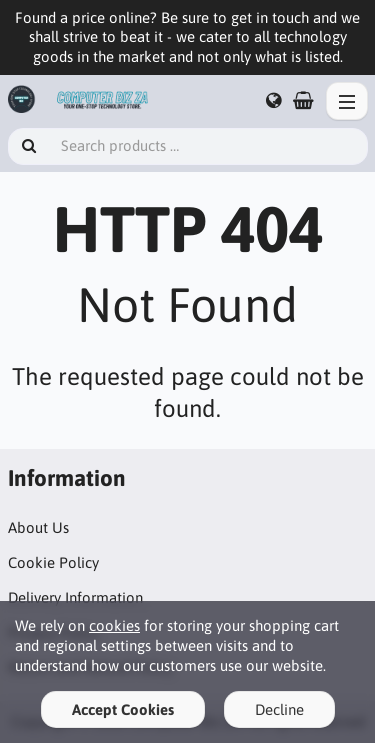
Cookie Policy (53, 562)
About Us (38, 527)
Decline (279, 709)
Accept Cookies (123, 709)
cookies (114, 625)
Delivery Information (75, 597)
